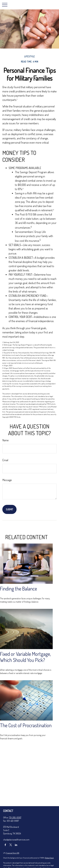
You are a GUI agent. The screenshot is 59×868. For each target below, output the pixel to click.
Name (6, 440)
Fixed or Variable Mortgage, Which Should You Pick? (25, 657)
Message (7, 480)
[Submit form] (9, 509)
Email (5, 460)
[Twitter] (11, 845)
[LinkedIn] (16, 845)
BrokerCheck (49, 858)
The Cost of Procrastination (26, 725)
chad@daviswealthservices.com (16, 840)
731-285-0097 (15, 817)
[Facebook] (5, 845)
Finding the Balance (18, 589)
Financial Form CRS (13, 853)
